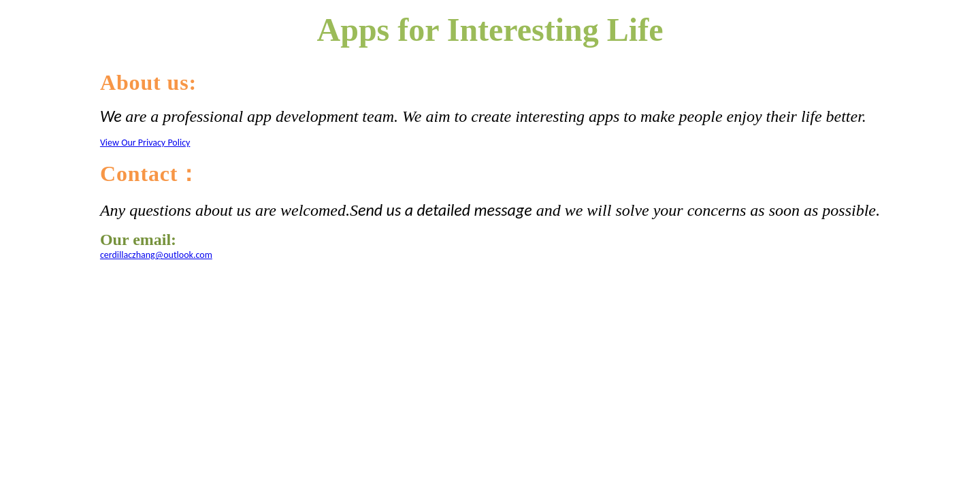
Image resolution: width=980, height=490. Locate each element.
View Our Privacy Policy (145, 143)
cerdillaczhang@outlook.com (156, 255)
